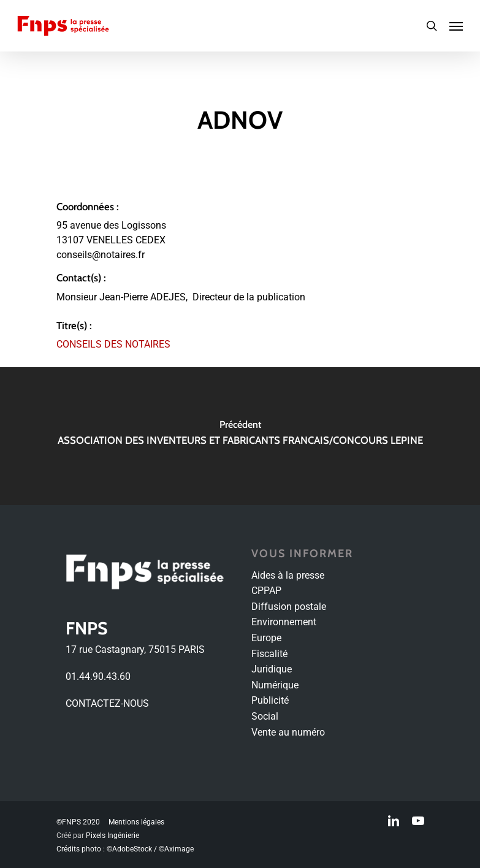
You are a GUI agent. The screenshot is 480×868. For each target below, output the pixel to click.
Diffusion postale (289, 607)
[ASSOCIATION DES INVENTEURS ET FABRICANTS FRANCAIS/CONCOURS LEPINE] (240, 436)
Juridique (272, 669)
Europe (266, 638)
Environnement (284, 622)
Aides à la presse (288, 575)
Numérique (275, 685)
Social (265, 716)
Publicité (270, 700)
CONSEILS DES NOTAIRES (113, 344)
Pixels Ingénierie (112, 836)
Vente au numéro (288, 732)
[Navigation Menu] (456, 26)
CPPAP (266, 591)
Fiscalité (269, 654)
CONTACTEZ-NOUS (107, 703)
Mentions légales (136, 822)
